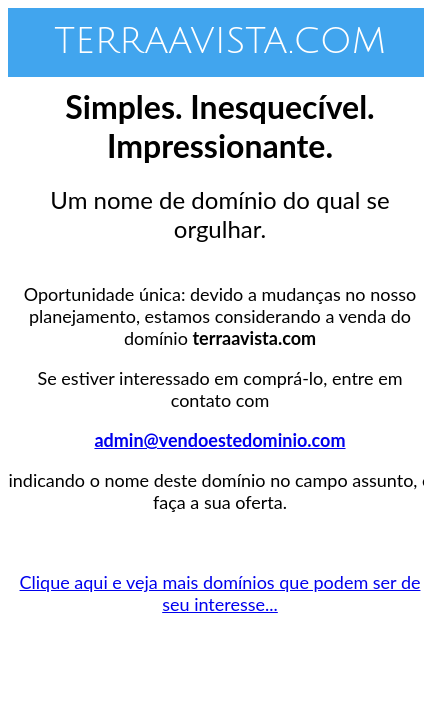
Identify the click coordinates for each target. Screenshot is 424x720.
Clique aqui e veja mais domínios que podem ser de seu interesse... (220, 593)
